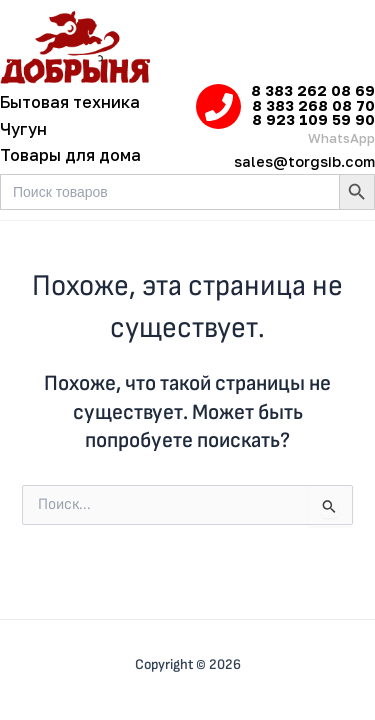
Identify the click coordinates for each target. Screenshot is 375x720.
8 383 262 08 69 (313, 90)
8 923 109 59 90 (313, 119)
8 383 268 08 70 (313, 105)
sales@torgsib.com (304, 161)
